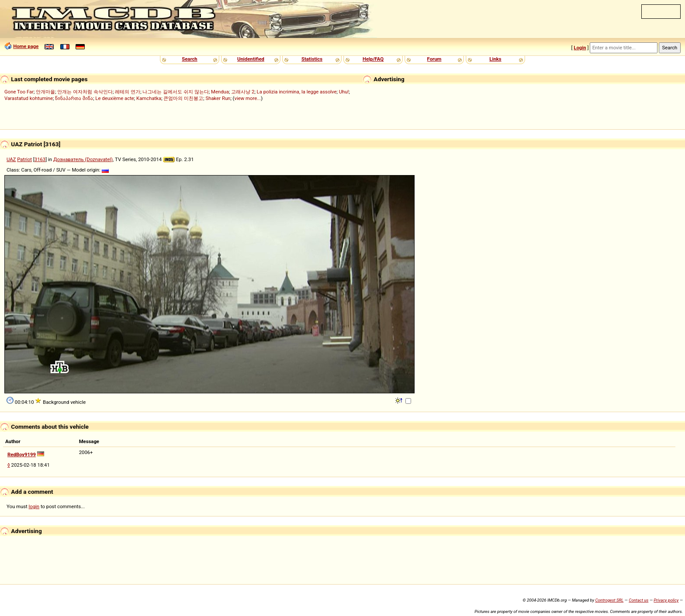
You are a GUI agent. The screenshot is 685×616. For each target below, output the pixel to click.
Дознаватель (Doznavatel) (83, 159)
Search (189, 59)
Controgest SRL (609, 600)
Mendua (220, 92)
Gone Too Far (19, 92)
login (34, 506)
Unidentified (251, 59)
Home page (26, 46)
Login (580, 48)
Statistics (312, 59)
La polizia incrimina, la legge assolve (297, 92)
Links (495, 59)
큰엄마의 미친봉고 (183, 98)
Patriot (24, 159)
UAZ (11, 159)
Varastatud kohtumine (29, 98)
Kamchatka (149, 98)
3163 (40, 159)
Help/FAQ (373, 59)
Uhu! (344, 92)
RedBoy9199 (22, 454)
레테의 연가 (128, 92)
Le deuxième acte (115, 98)
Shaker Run (218, 98)
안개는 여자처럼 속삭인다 (85, 92)
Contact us (638, 600)
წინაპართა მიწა (74, 98)
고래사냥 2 (243, 92)
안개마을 (45, 92)
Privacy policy (666, 600)
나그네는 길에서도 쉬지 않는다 (175, 92)
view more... (247, 98)
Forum (434, 59)
